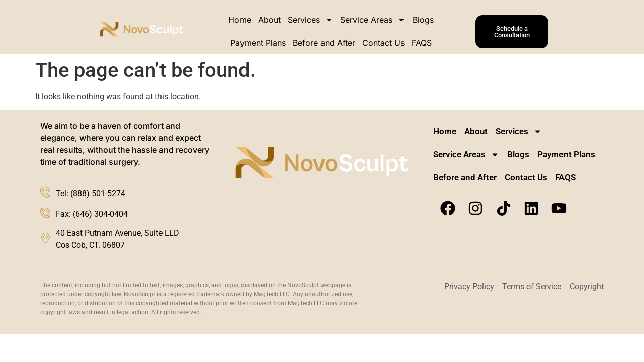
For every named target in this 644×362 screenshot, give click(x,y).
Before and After (324, 43)
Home (240, 20)
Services (310, 20)
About (269, 20)
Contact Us (383, 43)
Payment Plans (258, 43)
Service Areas (373, 20)
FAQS (422, 43)
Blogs (423, 20)
